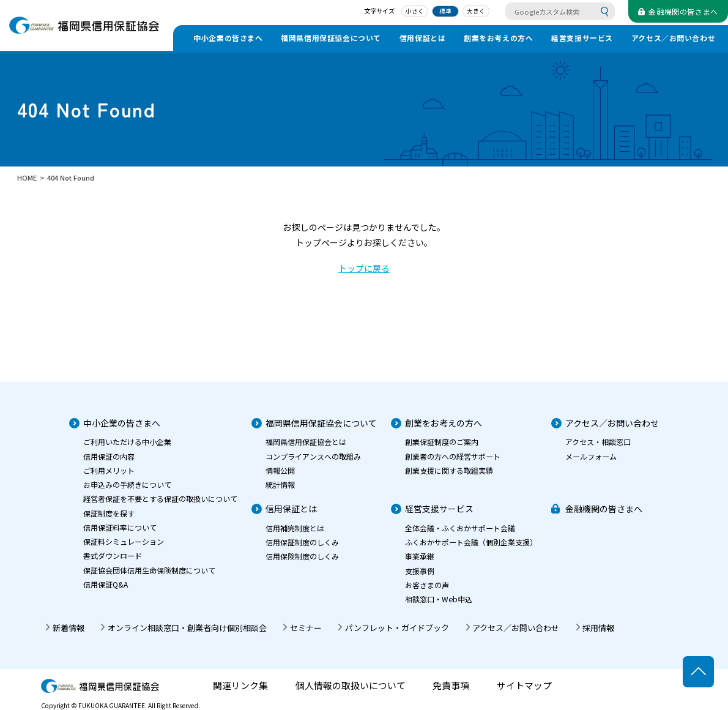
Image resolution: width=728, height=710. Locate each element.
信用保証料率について (120, 527)
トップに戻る (364, 268)
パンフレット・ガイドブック (397, 628)
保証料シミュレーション (124, 541)
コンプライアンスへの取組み (313, 456)
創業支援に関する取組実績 (449, 470)
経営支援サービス (582, 38)
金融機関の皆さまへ (604, 509)
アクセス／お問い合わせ (674, 38)
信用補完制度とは (295, 528)
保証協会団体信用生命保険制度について (149, 570)
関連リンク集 (240, 686)
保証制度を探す (109, 513)
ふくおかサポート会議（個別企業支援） (471, 542)
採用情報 (598, 628)
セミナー (306, 628)
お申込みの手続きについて (127, 484)
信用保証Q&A (106, 584)
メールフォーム (591, 456)
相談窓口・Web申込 (439, 599)
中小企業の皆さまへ (228, 38)
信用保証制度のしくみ (302, 542)
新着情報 (69, 628)
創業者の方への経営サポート (453, 456)
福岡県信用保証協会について (331, 38)
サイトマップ (524, 686)
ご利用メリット (109, 470)
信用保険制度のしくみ (302, 556)
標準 (445, 11)
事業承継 (420, 556)
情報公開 (280, 470)
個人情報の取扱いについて (351, 686)
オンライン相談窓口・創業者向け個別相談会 (187, 628)
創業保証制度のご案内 (442, 442)
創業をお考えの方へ (498, 38)
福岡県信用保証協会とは (306, 442)
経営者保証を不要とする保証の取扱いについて (160, 499)
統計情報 (280, 484)
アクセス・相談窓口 (598, 442)
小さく (415, 11)
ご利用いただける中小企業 (127, 442)
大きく (476, 11)
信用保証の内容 (109, 456)
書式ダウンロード (113, 555)
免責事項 (451, 686)
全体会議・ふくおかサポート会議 (460, 528)
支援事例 (420, 571)
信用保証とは (423, 38)
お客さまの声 (427, 585)
